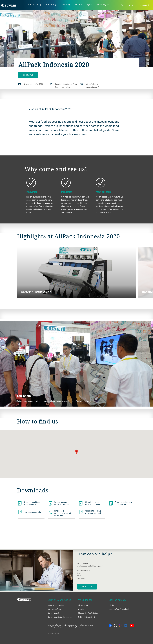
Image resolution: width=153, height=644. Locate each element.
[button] (77, 452)
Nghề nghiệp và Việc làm (87, 617)
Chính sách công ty (55, 609)
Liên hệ (112, 605)
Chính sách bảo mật (54, 625)
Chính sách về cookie (70, 625)
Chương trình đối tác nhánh (119, 609)
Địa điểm (82, 609)
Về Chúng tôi (83, 605)
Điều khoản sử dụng (87, 625)
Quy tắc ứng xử (53, 613)
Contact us (28, 75)
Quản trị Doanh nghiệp (56, 605)
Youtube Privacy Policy (73, 627)
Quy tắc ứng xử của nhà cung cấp (60, 617)
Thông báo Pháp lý (57, 627)
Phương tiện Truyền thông (88, 613)
